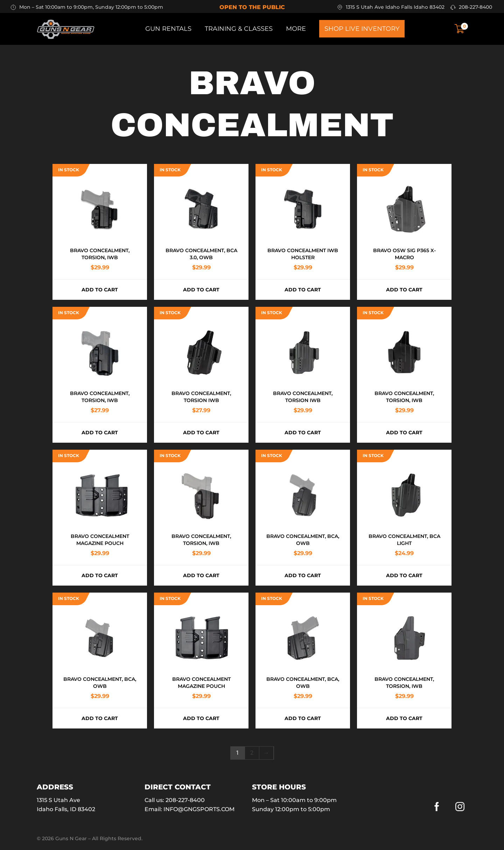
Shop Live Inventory (362, 29)
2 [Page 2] (252, 753)
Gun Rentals (168, 29)
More (296, 29)
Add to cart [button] (100, 290)
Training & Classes (239, 29)
